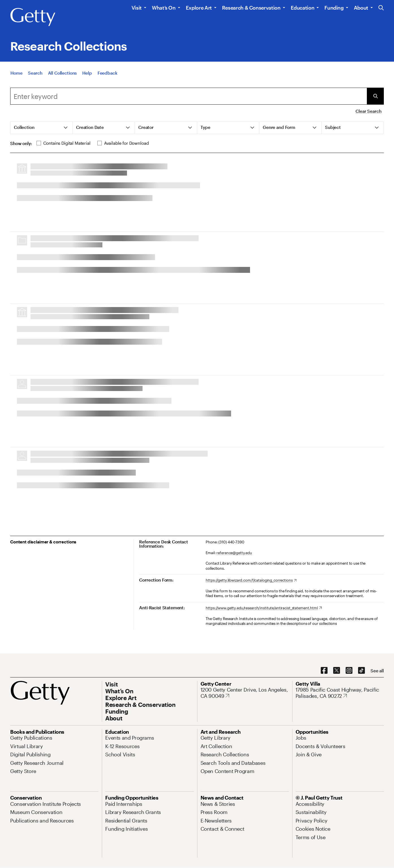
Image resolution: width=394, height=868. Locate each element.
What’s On (164, 8)
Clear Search (368, 111)
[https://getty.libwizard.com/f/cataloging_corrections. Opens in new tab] (251, 580)
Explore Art (199, 8)
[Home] (16, 73)
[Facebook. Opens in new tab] (324, 671)
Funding (334, 8)
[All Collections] (63, 73)
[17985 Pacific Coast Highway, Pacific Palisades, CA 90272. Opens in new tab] (340, 693)
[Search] (35, 73)
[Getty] (33, 17)
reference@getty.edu (234, 553)
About (361, 8)
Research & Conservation (251, 8)
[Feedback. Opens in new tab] (107, 73)
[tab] (42, 128)
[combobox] (189, 96)
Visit (137, 8)
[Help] (87, 73)
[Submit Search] (375, 96)
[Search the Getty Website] (381, 8)
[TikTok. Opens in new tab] (361, 671)
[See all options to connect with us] (377, 671)
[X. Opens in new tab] (337, 671)
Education (303, 8)
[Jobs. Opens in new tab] (301, 738)
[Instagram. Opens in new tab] (349, 671)
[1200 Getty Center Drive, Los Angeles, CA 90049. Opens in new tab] (245, 693)
